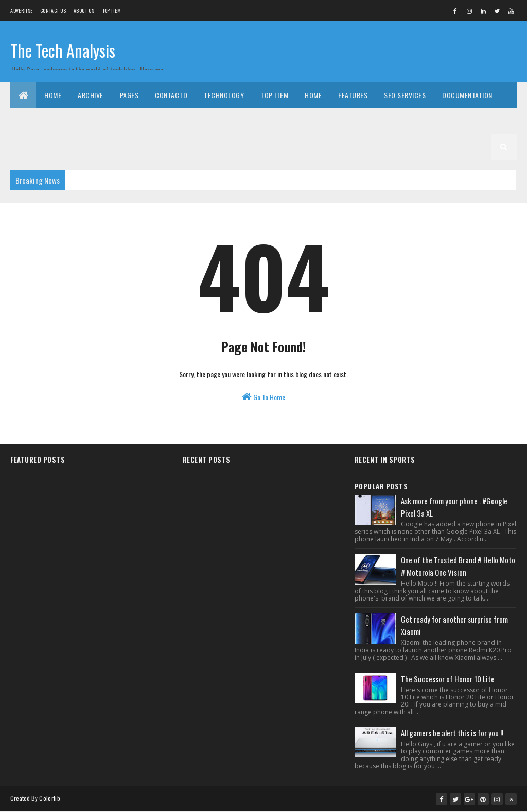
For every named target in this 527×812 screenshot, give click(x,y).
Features (353, 95)
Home (53, 95)
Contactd (171, 95)
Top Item (112, 11)
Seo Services (405, 95)
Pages (129, 95)
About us (84, 11)
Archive (91, 95)
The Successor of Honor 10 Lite (448, 679)
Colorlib (49, 798)
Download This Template (59, 121)
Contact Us (53, 11)
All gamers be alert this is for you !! (452, 733)
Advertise (21, 11)
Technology (224, 95)
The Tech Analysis (63, 50)
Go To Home (263, 397)
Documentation (467, 95)
